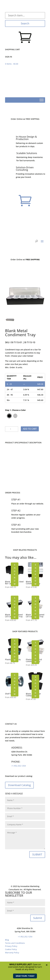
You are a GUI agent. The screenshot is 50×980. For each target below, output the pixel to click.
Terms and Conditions (15, 943)
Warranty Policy (12, 953)
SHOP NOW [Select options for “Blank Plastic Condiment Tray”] (35, 574)
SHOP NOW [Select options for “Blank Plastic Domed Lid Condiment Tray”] (35, 607)
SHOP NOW (15, 650)
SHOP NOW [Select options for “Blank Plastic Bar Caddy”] (35, 686)
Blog (7, 940)
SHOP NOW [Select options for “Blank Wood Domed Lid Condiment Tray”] (15, 607)
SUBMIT (37, 854)
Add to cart (30, 429)
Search (25, 23)
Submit (38, 918)
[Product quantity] (12, 429)
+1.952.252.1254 (19, 766)
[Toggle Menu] (42, 100)
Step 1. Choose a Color (15, 410)
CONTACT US (25, 478)
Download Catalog (19, 785)
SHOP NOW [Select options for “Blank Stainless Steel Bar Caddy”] (15, 574)
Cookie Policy (11, 949)
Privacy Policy (11, 946)
